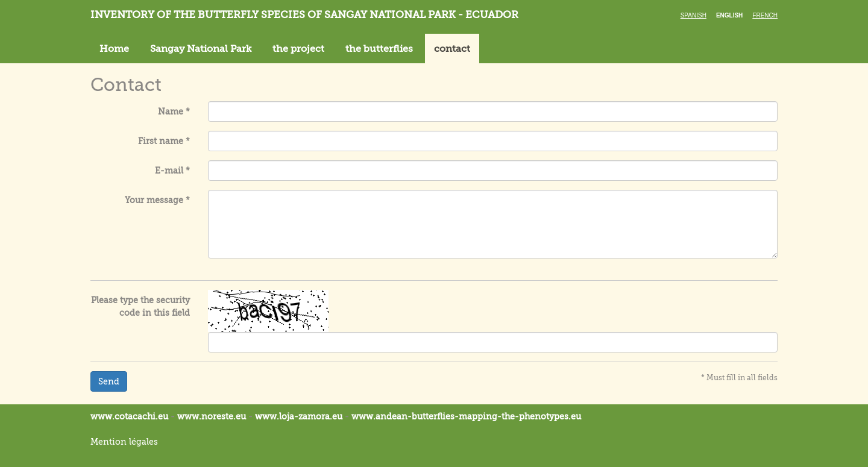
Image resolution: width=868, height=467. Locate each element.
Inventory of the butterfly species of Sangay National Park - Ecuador (304, 15)
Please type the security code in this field (140, 306)
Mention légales (124, 442)
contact (452, 49)
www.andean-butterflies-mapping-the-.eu (466, 416)
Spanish (693, 15)
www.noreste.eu (212, 416)
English (729, 15)
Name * (174, 111)
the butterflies (379, 49)
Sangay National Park (201, 49)
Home (114, 49)
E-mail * (172, 171)
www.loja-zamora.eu (299, 416)
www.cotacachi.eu (129, 416)
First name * (164, 141)
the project (298, 49)
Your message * (157, 200)
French (765, 15)
